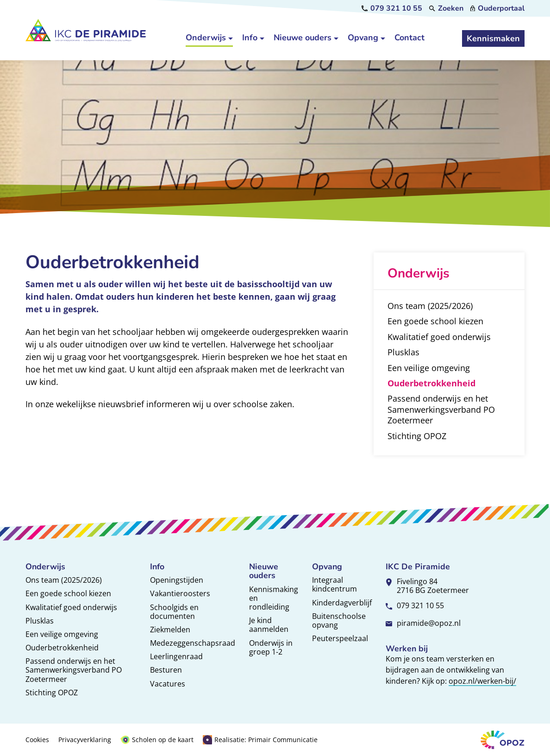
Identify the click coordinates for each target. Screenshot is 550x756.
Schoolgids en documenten (174, 612)
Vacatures (168, 684)
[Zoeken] (446, 8)
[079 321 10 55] (392, 8)
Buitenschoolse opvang (339, 621)
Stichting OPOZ (52, 693)
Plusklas (40, 621)
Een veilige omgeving (62, 634)
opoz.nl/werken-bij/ (482, 681)
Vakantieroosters (180, 593)
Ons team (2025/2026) (64, 580)
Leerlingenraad (176, 656)
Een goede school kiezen (68, 593)
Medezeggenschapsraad (193, 643)
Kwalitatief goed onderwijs (71, 607)
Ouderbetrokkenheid (62, 648)
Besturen (166, 670)
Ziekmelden (170, 630)
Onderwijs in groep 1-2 (271, 647)
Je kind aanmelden (269, 625)
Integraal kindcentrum (334, 584)
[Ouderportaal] (497, 8)
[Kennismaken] (493, 38)
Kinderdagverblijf (342, 603)
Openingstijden (177, 580)
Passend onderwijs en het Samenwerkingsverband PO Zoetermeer (74, 670)
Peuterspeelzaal (340, 638)
